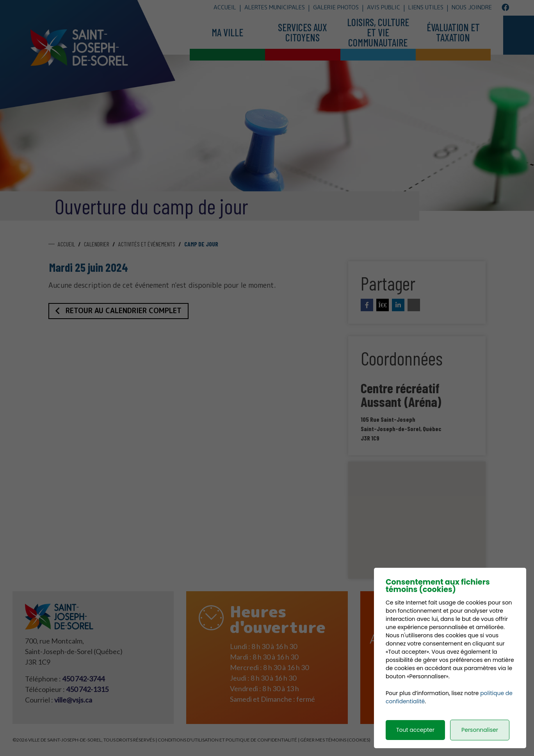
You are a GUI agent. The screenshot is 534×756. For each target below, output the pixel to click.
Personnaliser (480, 738)
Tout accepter (415, 738)
